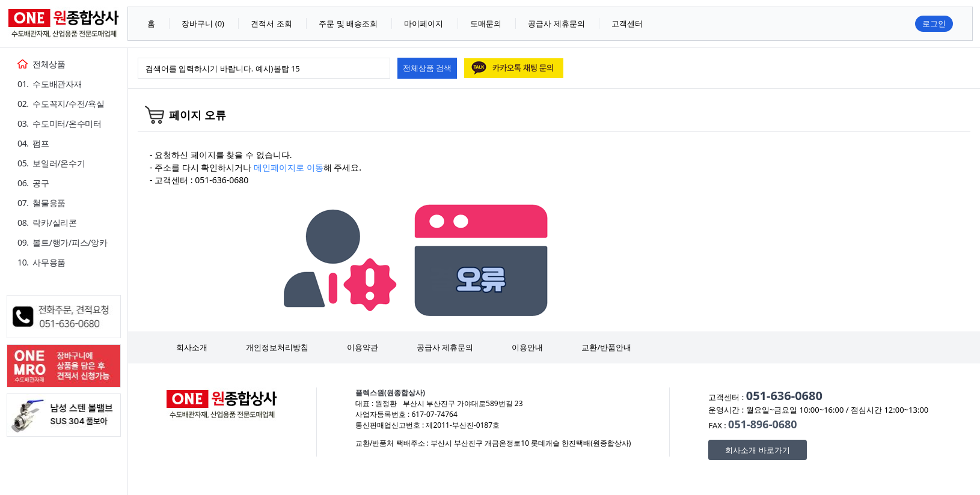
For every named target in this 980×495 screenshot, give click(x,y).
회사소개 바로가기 (757, 450)
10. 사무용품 (41, 262)
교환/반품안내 (606, 347)
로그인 (934, 23)
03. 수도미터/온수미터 (60, 123)
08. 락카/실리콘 (47, 223)
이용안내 (527, 347)
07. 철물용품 (41, 203)
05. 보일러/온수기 (51, 163)
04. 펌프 (33, 143)
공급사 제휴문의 (445, 347)
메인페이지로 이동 (289, 167)
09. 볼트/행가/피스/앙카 (62, 242)
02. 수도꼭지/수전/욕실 (61, 104)
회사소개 (192, 347)
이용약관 (363, 347)
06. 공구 (33, 183)
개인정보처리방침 (277, 347)
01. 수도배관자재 (50, 84)
